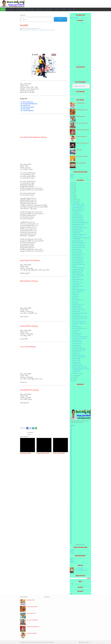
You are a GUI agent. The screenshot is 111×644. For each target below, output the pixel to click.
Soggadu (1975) (76, 354)
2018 (73, 196)
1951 (71, 435)
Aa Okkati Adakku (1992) (78, 276)
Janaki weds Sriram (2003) (78, 224)
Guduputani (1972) (76, 345)
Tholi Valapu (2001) (77, 340)
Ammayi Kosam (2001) (77, 283)
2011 (71, 521)
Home (3, 9)
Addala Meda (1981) (77, 229)
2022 (73, 189)
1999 (71, 504)
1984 (71, 483)
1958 (71, 445)
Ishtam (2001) (75, 295)
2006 (71, 514)
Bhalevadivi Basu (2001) (78, 269)
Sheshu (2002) (75, 296)
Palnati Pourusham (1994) (78, 244)
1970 (71, 462)
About (70, 9)
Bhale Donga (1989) (77, 273)
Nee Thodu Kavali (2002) (78, 261)
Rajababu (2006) (76, 311)
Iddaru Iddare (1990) (77, 342)
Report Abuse (73, 169)
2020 (73, 193)
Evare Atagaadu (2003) (77, 263)
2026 (73, 183)
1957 (71, 444)
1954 (71, 439)
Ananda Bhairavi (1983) (78, 231)
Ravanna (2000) (76, 315)
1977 (71, 472)
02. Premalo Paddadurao (29, 104)
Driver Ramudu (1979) (77, 251)
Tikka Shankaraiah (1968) (78, 204)
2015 (71, 527)
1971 (71, 464)
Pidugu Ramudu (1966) (77, 308)
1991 (71, 493)
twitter (71, 560)
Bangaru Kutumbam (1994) (78, 254)
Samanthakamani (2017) (78, 216)
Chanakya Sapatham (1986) (79, 350)
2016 (71, 529)
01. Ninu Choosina (27, 102)
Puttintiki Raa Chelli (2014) (81, 136)
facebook (72, 558)
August (74, 377)
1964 (71, 454)
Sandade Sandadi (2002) (78, 279)
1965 (71, 455)
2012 (71, 523)
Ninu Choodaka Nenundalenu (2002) (81, 223)
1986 (71, 485)
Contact (57, 9)
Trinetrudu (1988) (76, 359)
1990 (71, 491)
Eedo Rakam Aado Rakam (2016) (80, 318)
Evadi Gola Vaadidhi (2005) (78, 268)
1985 (71, 484)
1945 (71, 427)
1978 (71, 474)
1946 (71, 428)
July (73, 379)
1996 (71, 500)
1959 (71, 447)
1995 (71, 498)
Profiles (63, 9)
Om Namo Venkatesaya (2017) (82, 110)
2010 (71, 520)
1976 (71, 471)
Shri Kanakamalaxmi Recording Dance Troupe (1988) (81, 238)
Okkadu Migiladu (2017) (78, 211)
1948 (71, 431)
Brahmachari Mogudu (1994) (79, 246)
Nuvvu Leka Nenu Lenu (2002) (82, 156)
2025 (73, 184)
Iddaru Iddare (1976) (77, 347)
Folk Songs (31, 9)
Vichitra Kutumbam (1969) (78, 206)
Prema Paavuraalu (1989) (78, 258)
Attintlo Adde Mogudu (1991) (79, 242)
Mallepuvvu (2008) (76, 306)
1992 (71, 494)
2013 (71, 524)
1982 (71, 480)
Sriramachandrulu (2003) (78, 274)
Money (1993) (75, 303)
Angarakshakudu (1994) (78, 286)
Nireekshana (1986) (77, 214)
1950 (71, 434)
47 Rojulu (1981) (76, 372)
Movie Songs (10, 9)
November (75, 201)
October (75, 203)
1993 (71, 495)
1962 (71, 451)
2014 (71, 526)
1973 (71, 467)
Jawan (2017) (75, 301)
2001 (71, 507)
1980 (71, 477)
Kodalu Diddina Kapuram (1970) (79, 228)
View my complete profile (80, 570)
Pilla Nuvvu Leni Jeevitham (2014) (80, 337)
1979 (71, 475)
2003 (71, 510)
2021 (73, 191)
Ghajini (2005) (79, 150)
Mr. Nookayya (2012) (77, 226)
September (75, 375)
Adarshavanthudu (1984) (78, 305)
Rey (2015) (75, 325)
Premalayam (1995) (77, 256)
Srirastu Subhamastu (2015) (79, 247)
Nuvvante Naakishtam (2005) (79, 264)
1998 (71, 503)
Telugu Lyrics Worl (79, 86)
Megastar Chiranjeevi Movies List (83, 143)
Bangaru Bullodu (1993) (78, 271)
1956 (71, 442)
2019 (73, 194)
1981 (71, 478)
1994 (71, 497)
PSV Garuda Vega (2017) (78, 300)
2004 (71, 511)
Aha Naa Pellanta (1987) (78, 291)
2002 (71, 508)
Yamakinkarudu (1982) (77, 373)
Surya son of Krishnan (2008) (82, 123)
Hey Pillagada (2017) (77, 364)
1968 (71, 460)
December (75, 199)
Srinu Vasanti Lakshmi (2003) (79, 357)
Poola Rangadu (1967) (77, 236)
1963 (71, 452)
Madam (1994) (76, 278)
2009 (71, 518)
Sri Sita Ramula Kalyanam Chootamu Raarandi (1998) (81, 369)
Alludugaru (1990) (76, 362)
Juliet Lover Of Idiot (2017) (78, 209)
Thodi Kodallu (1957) (77, 343)
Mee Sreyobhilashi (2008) (81, 163)
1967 (71, 458)
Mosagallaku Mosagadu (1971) (79, 323)
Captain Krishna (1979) (77, 208)
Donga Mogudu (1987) (77, 365)
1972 (71, 465)
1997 (71, 501)
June (74, 381)
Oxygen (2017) (76, 332)
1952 (71, 437)
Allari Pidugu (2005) (77, 327)
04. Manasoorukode (27, 107)
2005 (71, 513)
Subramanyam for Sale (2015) (79, 338)
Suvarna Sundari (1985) (77, 219)
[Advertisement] (44, 43)
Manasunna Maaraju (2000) (79, 310)
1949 (71, 432)
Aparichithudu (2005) (80, 103)
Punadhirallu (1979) (77, 352)
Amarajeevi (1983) (76, 360)
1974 (71, 468)
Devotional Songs (21, 9)
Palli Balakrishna (79, 568)
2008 (71, 517)
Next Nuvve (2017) (76, 335)
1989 (71, 490)
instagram (72, 561)
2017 (73, 198)
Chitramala (39, 9)
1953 (71, 438)
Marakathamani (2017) (77, 218)
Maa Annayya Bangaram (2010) (79, 313)
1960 (71, 448)
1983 (71, 481)
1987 (71, 487)
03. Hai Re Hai (25, 105)
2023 (73, 188)
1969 (71, 461)
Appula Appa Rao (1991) (78, 241)
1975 (71, 470)
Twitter (71, 176)
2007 (71, 516)
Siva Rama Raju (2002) (77, 259)
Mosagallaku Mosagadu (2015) (79, 234)
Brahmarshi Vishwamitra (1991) (79, 328)
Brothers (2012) (76, 293)
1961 (71, 450)
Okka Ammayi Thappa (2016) (79, 322)
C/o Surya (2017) (76, 330)
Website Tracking (74, 18)
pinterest (72, 562)
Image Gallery (49, 9)
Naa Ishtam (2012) (76, 249)
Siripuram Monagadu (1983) (79, 290)
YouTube (72, 177)
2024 (73, 186)
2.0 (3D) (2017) (76, 213)
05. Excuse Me (25, 109)
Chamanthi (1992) (76, 233)
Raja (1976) (75, 298)
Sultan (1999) (75, 320)
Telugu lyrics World (31, 642)
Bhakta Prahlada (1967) (81, 116)
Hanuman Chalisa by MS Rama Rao (83, 130)
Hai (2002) (24, 25)
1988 (71, 488)
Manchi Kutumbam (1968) (78, 355)
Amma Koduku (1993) (77, 252)
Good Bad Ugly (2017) (77, 333)
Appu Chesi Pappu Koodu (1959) (80, 367)
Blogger (83, 544)
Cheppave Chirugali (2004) (78, 221)
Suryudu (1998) (76, 284)
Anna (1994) (75, 288)
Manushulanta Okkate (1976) (79, 349)
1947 (71, 429)
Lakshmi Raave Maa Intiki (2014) (80, 316)
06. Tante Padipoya (27, 110)
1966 (71, 457)
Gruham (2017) (76, 281)
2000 (71, 506)
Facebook (72, 174)
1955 (71, 441)
